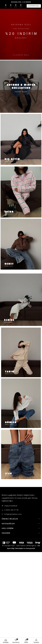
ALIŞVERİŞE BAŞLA (34, 6)
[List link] (21, 510)
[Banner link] (21, 34)
